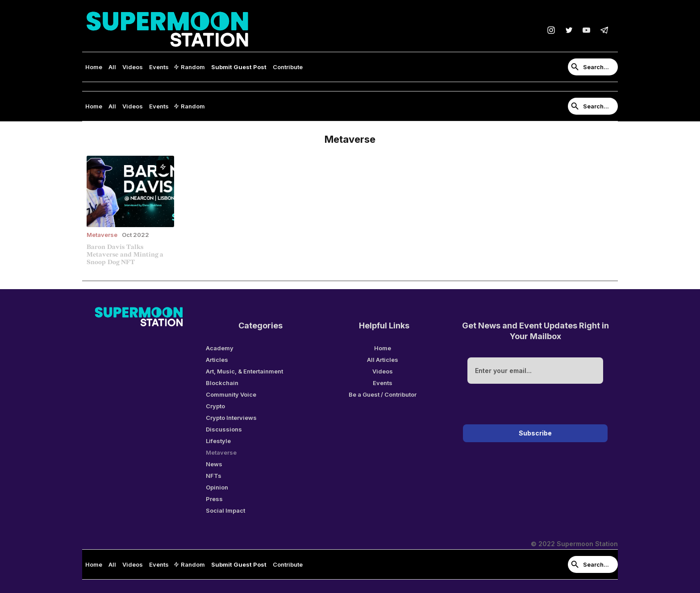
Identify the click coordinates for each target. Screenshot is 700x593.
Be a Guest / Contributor (383, 394)
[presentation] (535, 406)
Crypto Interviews (231, 418)
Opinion (217, 487)
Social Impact (225, 510)
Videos (133, 67)
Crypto (215, 406)
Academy (220, 348)
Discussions (224, 429)
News (214, 464)
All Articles (383, 360)
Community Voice (231, 394)
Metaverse (221, 452)
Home (94, 67)
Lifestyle (218, 441)
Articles (217, 360)
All (112, 67)
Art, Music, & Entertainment (244, 371)
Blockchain (222, 383)
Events (159, 67)
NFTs (214, 476)
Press (214, 499)
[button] (190, 67)
